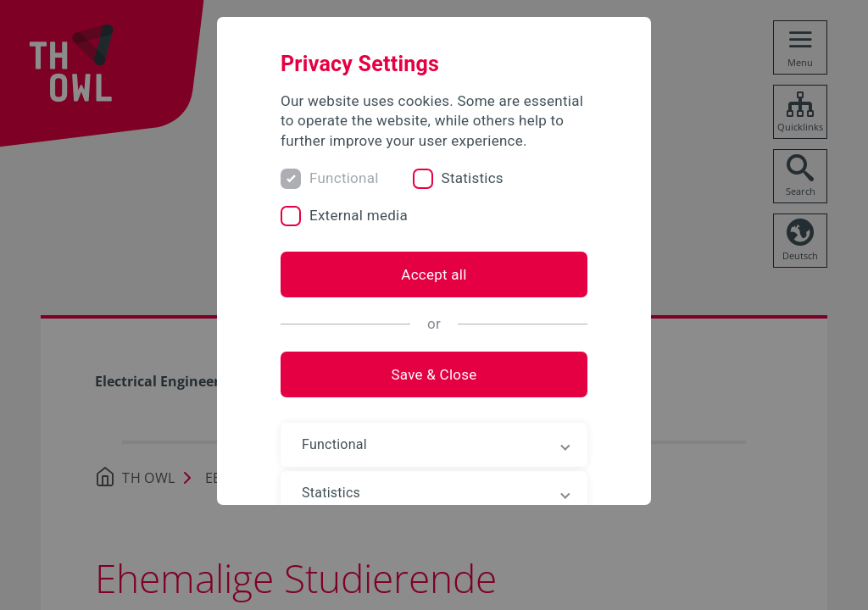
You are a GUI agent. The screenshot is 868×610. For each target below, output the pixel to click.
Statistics (473, 178)
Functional (344, 178)
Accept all (434, 274)
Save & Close (434, 374)
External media (359, 215)
